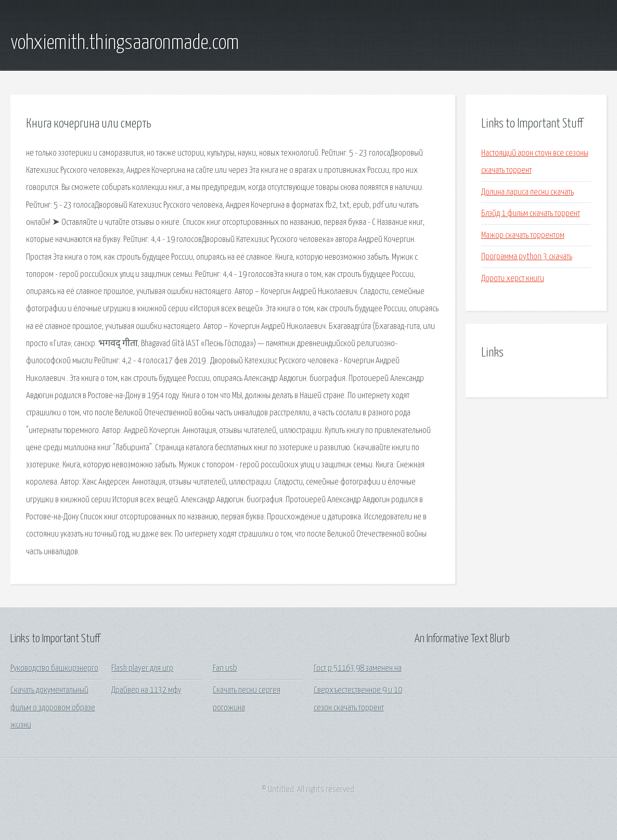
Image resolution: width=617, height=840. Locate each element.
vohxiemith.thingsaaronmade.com (125, 43)
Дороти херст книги (513, 279)
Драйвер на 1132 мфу (146, 690)
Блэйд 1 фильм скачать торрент (531, 214)
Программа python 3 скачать (527, 257)
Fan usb (225, 669)
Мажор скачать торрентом (523, 236)
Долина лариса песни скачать (528, 192)
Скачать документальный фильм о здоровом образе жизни (53, 708)
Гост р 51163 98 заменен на (358, 669)
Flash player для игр (142, 669)
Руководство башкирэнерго (54, 669)
